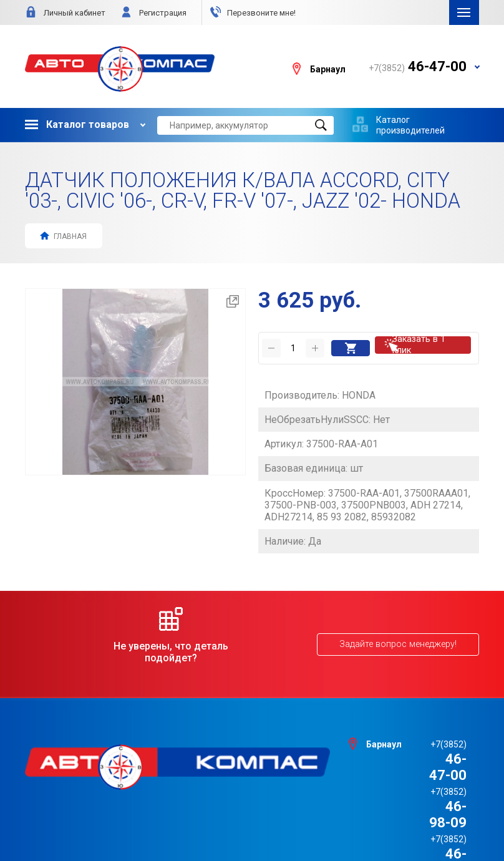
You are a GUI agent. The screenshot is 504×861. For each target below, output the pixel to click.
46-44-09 (418, 782)
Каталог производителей (410, 125)
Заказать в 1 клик (425, 344)
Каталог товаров (77, 124)
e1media (286, 819)
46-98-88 (418, 766)
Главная (63, 236)
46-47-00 (418, 735)
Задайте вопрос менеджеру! (399, 636)
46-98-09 (418, 751)
